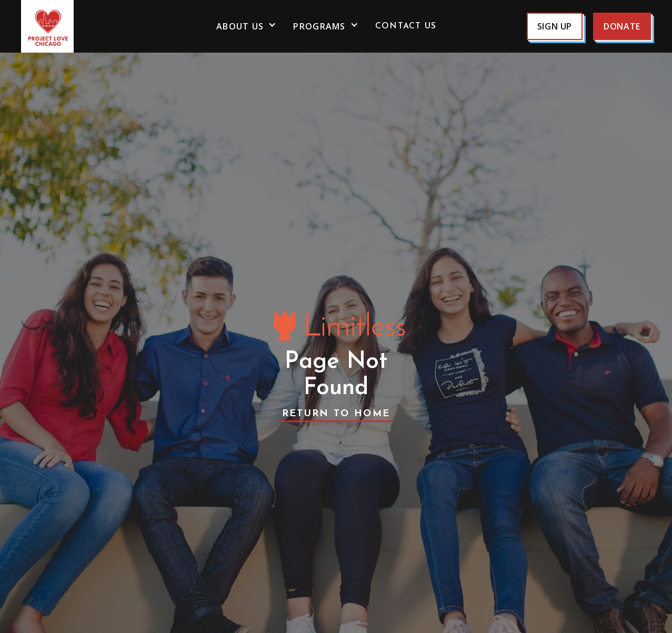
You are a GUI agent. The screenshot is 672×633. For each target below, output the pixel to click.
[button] (246, 26)
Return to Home (336, 414)
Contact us (406, 26)
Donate (622, 26)
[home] (74, 26)
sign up (555, 26)
